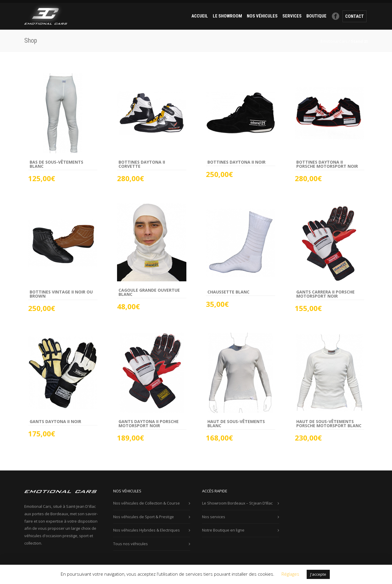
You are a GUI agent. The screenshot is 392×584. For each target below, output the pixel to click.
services (292, 16)
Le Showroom (227, 16)
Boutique (316, 16)
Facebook (336, 16)
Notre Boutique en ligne (223, 530)
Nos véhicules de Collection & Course (147, 503)
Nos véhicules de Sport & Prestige (144, 517)
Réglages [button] (290, 574)
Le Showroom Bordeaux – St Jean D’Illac (237, 503)
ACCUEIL (200, 16)
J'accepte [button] (318, 574)
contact (355, 16)
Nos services (214, 517)
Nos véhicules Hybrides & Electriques (147, 530)
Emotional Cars (334, 41)
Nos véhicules (262, 16)
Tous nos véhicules (131, 544)
